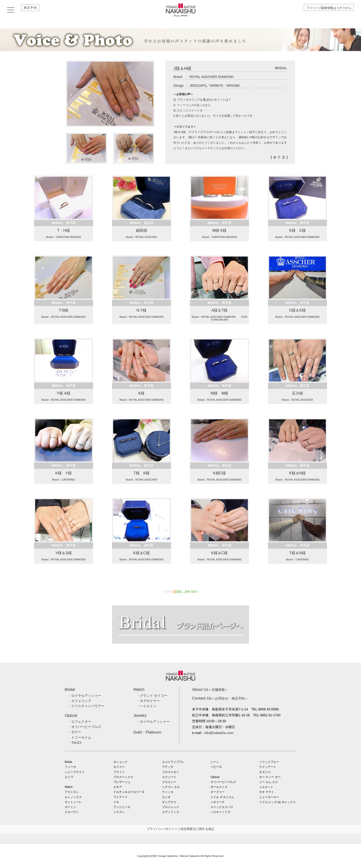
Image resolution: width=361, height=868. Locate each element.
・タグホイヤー (148, 701)
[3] (180, 592)
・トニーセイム (80, 737)
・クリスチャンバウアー (86, 706)
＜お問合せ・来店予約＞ (220, 698)
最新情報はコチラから (326, 10)
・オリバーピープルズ (85, 727)
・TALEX (75, 743)
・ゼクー (75, 732)
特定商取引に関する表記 (197, 829)
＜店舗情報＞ (210, 690)
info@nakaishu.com (219, 733)
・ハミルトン (146, 706)
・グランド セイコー (152, 696)
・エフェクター (80, 722)
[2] (177, 592)
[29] (187, 592)
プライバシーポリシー (162, 829)
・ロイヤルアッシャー (85, 696)
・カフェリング (80, 701)
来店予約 (32, 10)
